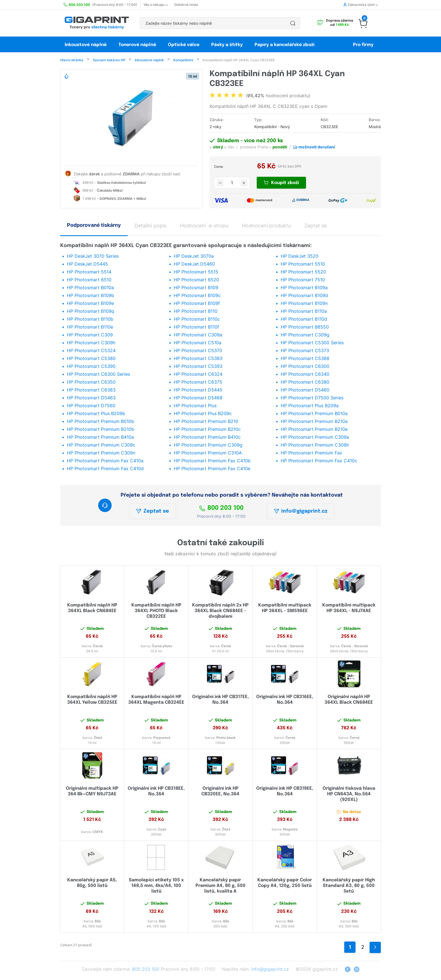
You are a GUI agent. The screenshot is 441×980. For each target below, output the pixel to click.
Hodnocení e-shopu (204, 226)
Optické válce (184, 45)
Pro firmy (363, 45)
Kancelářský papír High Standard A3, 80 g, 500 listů (349, 886)
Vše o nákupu (156, 5)
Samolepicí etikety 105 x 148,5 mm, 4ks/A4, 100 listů (156, 886)
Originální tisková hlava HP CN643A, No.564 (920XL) (349, 795)
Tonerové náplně (137, 45)
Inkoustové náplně (86, 45)
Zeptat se (153, 512)
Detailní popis (150, 226)
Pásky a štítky (227, 45)
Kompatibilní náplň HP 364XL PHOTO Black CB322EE (156, 611)
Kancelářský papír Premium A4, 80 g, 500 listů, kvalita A (220, 886)
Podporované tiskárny (94, 226)
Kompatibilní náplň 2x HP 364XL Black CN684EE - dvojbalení (220, 611)
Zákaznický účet (361, 5)
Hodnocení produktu (266, 226)
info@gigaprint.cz (301, 512)
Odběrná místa (186, 5)
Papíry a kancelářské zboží (285, 45)
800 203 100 (221, 509)
